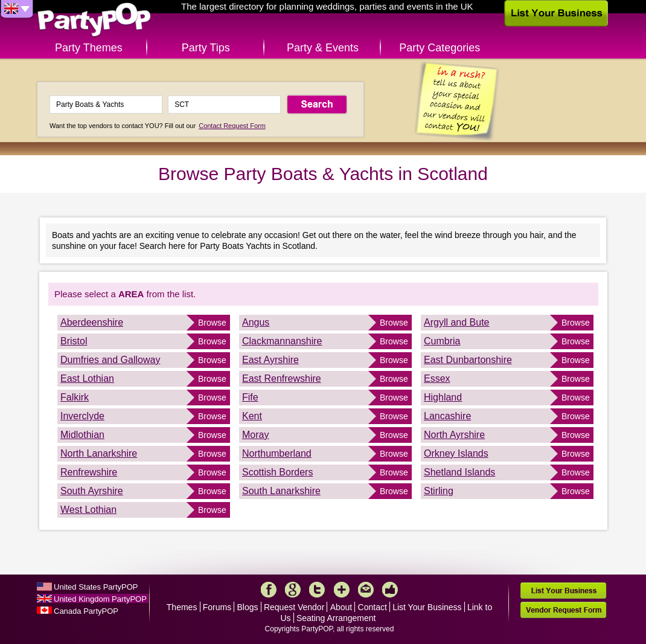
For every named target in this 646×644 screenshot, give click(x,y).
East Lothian (87, 378)
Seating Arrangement (336, 618)
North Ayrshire (454, 435)
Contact (373, 607)
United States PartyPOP (96, 587)
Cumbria (442, 341)
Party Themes (89, 48)
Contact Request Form (232, 126)
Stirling (439, 491)
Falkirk (75, 397)
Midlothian (82, 435)
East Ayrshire (270, 360)
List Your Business (427, 607)
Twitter (317, 590)
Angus (256, 322)
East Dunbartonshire (468, 360)
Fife (250, 397)
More (342, 590)
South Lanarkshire (281, 491)
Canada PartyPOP (86, 611)
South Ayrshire (92, 491)
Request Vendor (294, 607)
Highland (443, 397)
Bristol (74, 341)
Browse (212, 323)
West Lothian (88, 510)
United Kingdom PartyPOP (100, 599)
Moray (255, 435)
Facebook (269, 590)
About (341, 607)
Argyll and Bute (457, 322)
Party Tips (206, 48)
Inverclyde (82, 416)
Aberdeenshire (92, 322)
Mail (366, 590)
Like (390, 590)
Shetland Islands (459, 472)
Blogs (248, 607)
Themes (182, 607)
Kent (252, 416)
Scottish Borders (277, 472)
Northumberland (277, 453)
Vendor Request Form (563, 610)
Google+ (293, 590)
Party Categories (440, 48)
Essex (437, 378)
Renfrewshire (89, 472)
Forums (217, 607)
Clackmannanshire (282, 341)
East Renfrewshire (282, 378)
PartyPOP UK (94, 20)
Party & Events (323, 48)
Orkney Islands (456, 453)
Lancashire (447, 416)
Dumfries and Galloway (110, 360)
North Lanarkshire (99, 453)
